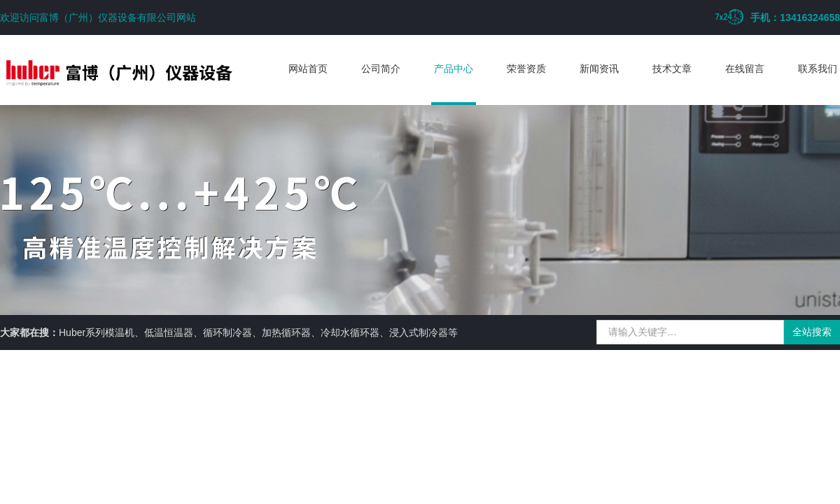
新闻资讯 (599, 69)
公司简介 (381, 69)
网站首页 (308, 69)
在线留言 (745, 69)
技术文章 (672, 69)
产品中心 (454, 69)
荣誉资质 (526, 69)
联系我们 (818, 69)
